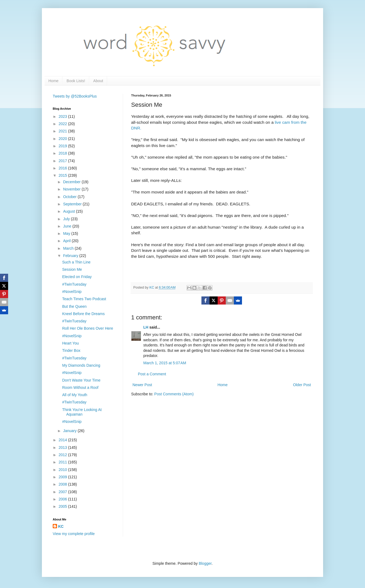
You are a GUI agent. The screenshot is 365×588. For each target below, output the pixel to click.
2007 (63, 492)
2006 (63, 499)
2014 (63, 440)
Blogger (205, 563)
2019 (63, 146)
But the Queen (74, 306)
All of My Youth (75, 395)
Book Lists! (76, 81)
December (72, 182)
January (70, 431)
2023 (63, 116)
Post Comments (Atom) (174, 394)
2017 (63, 161)
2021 (63, 131)
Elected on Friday (77, 277)
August (69, 211)
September (73, 204)
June (68, 226)
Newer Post (142, 385)
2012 (63, 455)
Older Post (302, 385)
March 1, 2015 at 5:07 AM (165, 363)
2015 (63, 175)
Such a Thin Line (76, 262)
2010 (63, 470)
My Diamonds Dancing (81, 365)
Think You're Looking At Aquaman (82, 412)
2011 (63, 462)
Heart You (71, 343)
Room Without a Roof (80, 387)
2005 (63, 506)
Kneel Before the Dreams (83, 314)
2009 (63, 477)
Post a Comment (152, 374)
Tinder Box (71, 350)
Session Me (72, 269)
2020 (63, 139)
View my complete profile (74, 534)
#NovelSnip (72, 292)
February (71, 256)
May (67, 233)
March (69, 248)
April (67, 241)
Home (53, 81)
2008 (63, 484)
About (98, 81)
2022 (63, 124)
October (70, 197)
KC (61, 526)
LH (146, 327)
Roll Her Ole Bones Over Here (88, 328)
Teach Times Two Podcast (84, 299)
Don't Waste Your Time (81, 380)
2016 (63, 168)
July (67, 219)
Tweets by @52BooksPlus (75, 96)
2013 (63, 447)
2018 (63, 153)
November (72, 189)
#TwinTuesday (74, 284)
